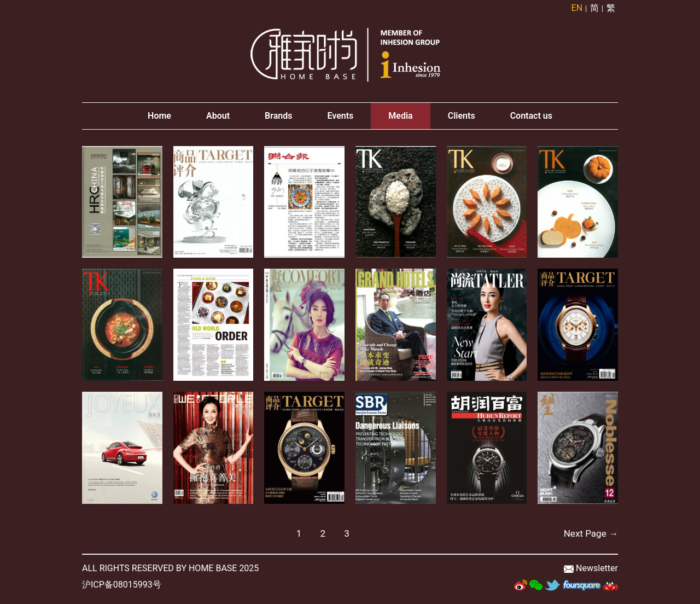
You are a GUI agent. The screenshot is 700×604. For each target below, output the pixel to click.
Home (159, 116)
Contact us (531, 116)
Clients (462, 116)
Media (400, 116)
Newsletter (597, 568)
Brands (278, 116)
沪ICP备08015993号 (122, 585)
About (218, 116)
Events (340, 116)
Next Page (591, 533)
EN (577, 8)
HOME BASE (213, 568)
